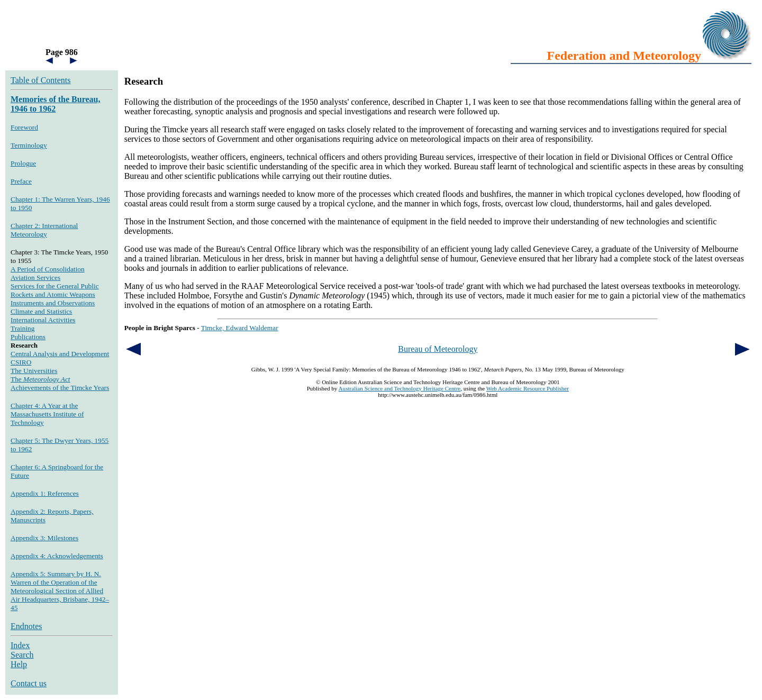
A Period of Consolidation (48, 269)
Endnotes (26, 626)
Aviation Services (35, 278)
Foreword (24, 127)
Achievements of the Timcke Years (60, 388)
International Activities (43, 320)
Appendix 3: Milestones (44, 538)
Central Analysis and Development (60, 354)
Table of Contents (41, 80)
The (40, 379)
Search (22, 655)
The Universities (34, 371)
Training (22, 328)
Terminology (29, 145)
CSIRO (21, 362)
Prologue (23, 163)
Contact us (29, 683)
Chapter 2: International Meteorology (44, 230)
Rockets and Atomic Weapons (53, 294)
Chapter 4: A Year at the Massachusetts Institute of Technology (47, 414)
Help (19, 664)
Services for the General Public (55, 286)
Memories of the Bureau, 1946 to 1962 (55, 104)
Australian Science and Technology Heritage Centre (400, 388)
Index (20, 645)
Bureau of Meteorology (438, 349)
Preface (21, 181)
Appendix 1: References (45, 493)
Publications (28, 337)
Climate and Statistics (41, 311)
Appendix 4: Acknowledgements (57, 556)
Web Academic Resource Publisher (528, 388)
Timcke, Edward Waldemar (240, 328)
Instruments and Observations (53, 303)
